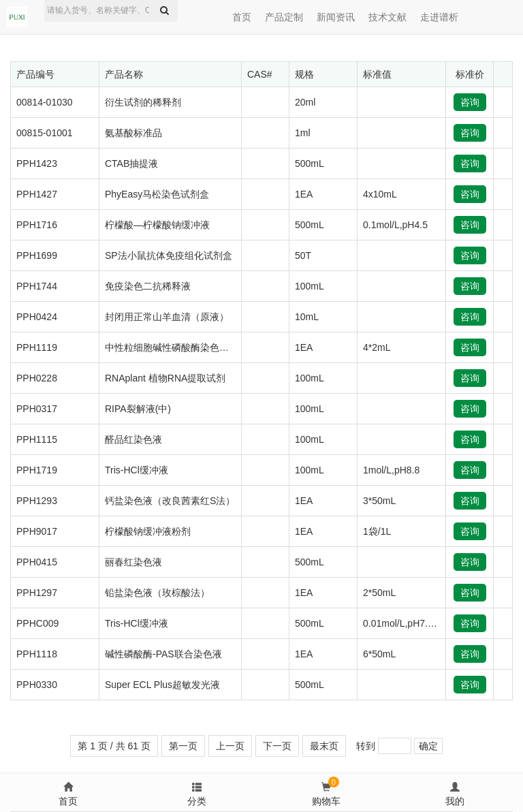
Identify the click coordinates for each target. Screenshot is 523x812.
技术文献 (387, 17)
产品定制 (284, 17)
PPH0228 (37, 378)
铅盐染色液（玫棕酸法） (157, 593)
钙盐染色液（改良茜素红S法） (170, 501)
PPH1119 (37, 347)
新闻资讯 (336, 17)
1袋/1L (377, 531)
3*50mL (379, 501)
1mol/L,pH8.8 (391, 470)
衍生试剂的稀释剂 (143, 102)
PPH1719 (37, 470)
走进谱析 (439, 17)
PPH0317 (37, 409)
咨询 (470, 102)
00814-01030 (45, 102)
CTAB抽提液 (131, 163)
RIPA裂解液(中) (138, 409)
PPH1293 (37, 501)
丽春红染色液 (133, 562)
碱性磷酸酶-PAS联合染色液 (163, 654)
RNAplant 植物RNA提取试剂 (165, 378)
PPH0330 (37, 685)
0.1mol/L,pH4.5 (395, 225)
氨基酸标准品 (133, 133)
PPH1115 (37, 439)
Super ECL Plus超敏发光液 (162, 685)
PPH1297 (37, 593)
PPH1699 (37, 255)
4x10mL (380, 194)
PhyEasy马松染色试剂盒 (157, 194)
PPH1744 (37, 286)
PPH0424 (37, 317)
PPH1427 (37, 194)
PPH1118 (37, 654)
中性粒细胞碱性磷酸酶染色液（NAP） (186, 347)
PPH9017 (37, 531)
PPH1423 (37, 163)
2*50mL (379, 593)
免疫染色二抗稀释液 (148, 286)
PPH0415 (37, 562)
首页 (242, 17)
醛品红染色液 (133, 439)
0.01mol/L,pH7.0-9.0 (406, 623)
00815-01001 (45, 133)
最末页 (324, 746)
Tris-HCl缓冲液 (137, 470)
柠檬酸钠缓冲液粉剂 (148, 531)
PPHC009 (37, 623)
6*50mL (379, 654)
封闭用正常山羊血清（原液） (167, 317)
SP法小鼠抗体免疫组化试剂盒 (169, 255)
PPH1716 (37, 225)
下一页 (277, 746)
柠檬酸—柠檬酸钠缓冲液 (157, 225)
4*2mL (377, 347)
